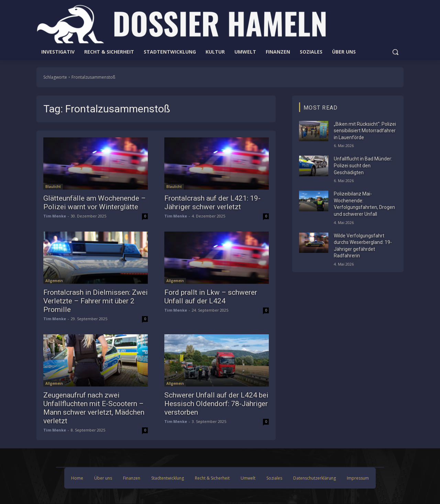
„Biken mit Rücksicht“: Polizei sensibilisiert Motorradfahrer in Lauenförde (365, 131)
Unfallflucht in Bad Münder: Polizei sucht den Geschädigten (363, 165)
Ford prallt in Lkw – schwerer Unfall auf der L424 (211, 297)
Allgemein (54, 281)
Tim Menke (55, 216)
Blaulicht (53, 187)
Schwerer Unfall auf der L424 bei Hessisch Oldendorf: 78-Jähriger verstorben (216, 404)
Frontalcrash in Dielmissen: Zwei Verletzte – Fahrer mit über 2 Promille (96, 301)
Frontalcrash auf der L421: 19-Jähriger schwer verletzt (212, 203)
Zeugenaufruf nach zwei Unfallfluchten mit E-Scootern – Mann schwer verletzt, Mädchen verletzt (94, 408)
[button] (395, 52)
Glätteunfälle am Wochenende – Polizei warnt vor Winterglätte (95, 203)
